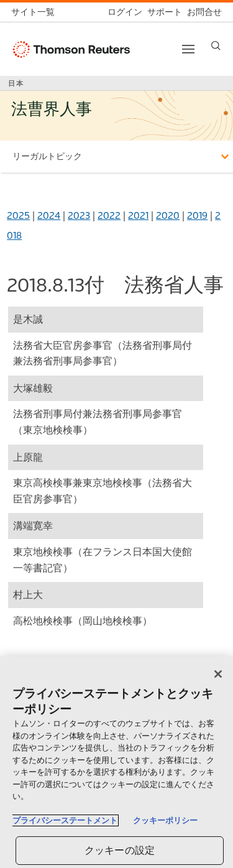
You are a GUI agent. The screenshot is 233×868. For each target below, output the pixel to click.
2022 (109, 215)
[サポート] (162, 12)
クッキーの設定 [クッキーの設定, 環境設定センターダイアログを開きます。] (120, 850)
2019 (197, 215)
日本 (16, 83)
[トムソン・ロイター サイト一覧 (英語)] (35, 12)
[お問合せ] (202, 12)
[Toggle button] (188, 49)
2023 (79, 215)
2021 (138, 215)
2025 (18, 215)
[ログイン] (122, 12)
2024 (49, 215)
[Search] (216, 46)
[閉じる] (218, 674)
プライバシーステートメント (65, 820)
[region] (116, 762)
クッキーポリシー (165, 820)
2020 (168, 215)
